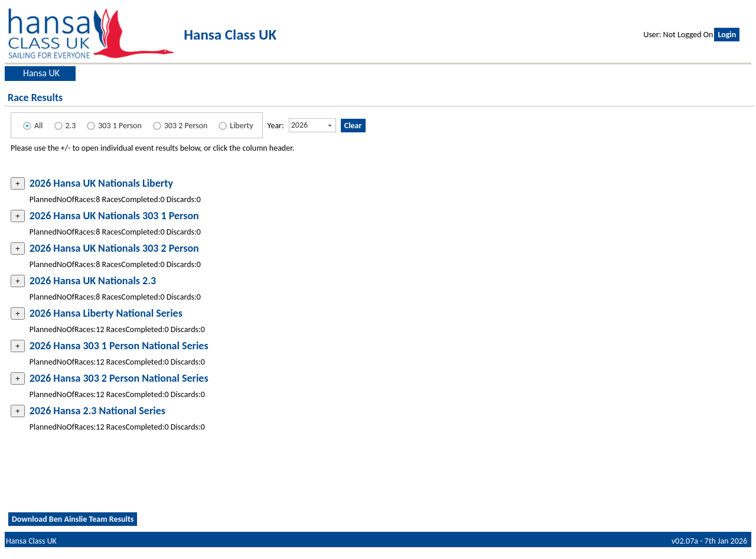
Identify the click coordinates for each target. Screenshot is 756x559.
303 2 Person (186, 126)
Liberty (241, 126)
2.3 (71, 126)
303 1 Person (120, 126)
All (39, 126)
